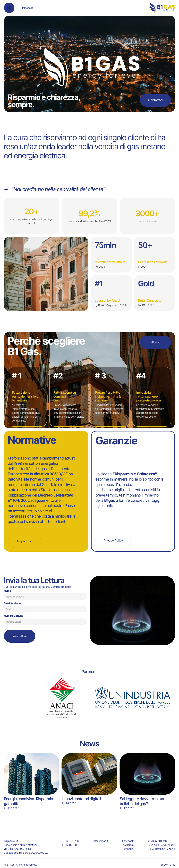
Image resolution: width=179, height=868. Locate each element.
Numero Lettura (13, 616)
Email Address (13, 603)
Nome (7, 591)
